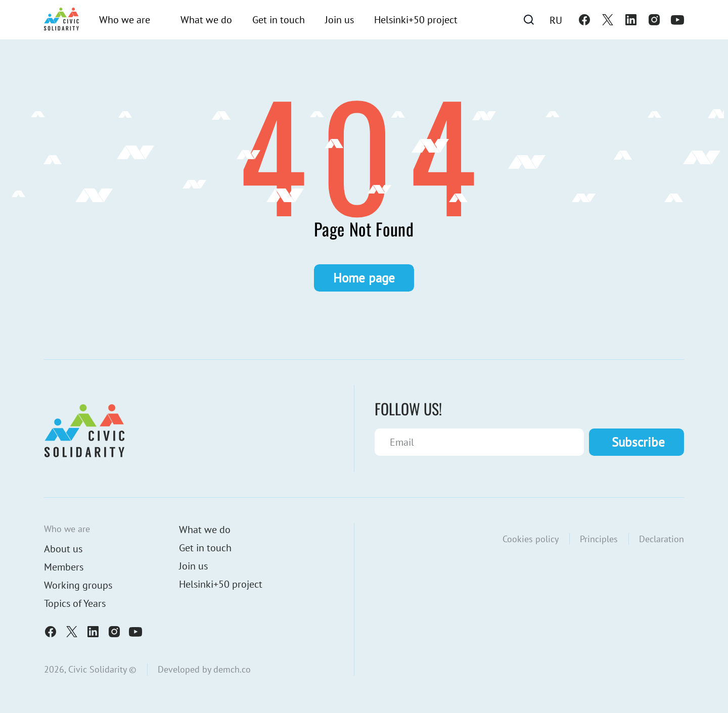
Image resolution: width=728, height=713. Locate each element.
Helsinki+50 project (416, 20)
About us (63, 549)
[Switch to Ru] (556, 20)
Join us (339, 20)
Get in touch (279, 20)
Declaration (662, 539)
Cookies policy (531, 539)
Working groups (78, 585)
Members (64, 567)
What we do (206, 20)
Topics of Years (75, 603)
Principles (599, 539)
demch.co (232, 669)
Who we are (125, 20)
